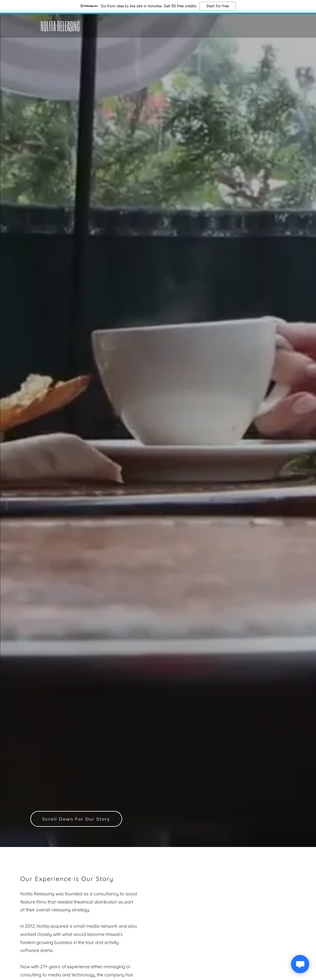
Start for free (218, 6)
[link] (82, 30)
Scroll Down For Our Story (76, 819)
